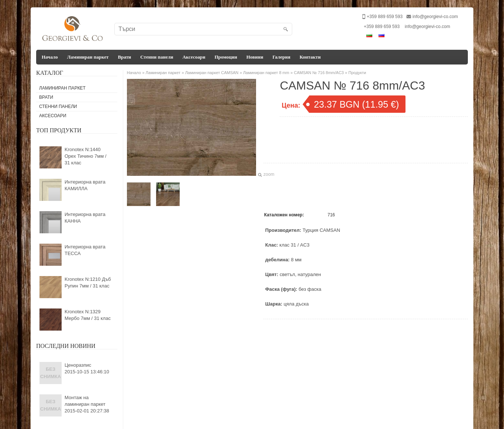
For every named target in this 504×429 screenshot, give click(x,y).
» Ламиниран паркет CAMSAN (210, 73)
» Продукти (355, 73)
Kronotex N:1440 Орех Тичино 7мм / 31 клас (85, 156)
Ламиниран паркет (88, 57)
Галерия (281, 57)
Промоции (226, 57)
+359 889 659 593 (382, 27)
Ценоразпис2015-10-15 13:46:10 (87, 368)
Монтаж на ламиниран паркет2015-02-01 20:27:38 (87, 404)
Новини (255, 57)
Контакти (310, 57)
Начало (50, 57)
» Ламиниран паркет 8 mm (265, 73)
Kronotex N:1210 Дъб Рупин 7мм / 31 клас (88, 282)
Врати (124, 57)
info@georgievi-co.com (435, 17)
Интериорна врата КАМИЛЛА (85, 185)
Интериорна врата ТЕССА (85, 250)
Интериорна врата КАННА (85, 218)
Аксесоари (194, 57)
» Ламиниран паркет (161, 73)
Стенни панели (157, 57)
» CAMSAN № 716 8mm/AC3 (317, 73)
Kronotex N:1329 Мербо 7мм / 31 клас (88, 315)
